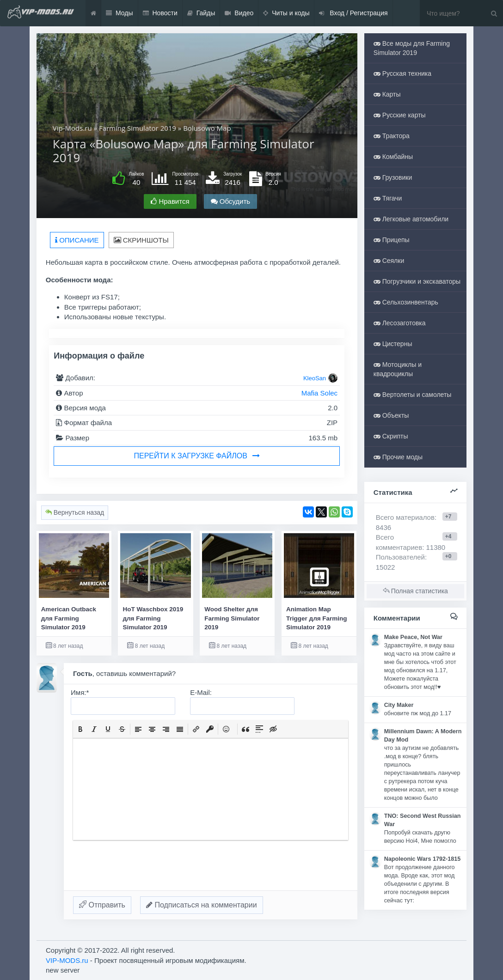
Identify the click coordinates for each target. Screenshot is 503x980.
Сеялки (389, 261)
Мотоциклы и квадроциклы (398, 369)
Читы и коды (286, 13)
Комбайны (393, 157)
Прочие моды (398, 457)
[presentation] (80, 729)
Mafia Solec (319, 393)
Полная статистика (415, 591)
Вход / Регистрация (353, 13)
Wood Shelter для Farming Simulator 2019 (232, 618)
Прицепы (392, 240)
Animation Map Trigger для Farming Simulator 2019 (317, 618)
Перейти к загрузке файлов (197, 456)
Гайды (201, 13)
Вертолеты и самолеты (413, 395)
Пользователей (400, 557)
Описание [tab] (77, 240)
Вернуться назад (75, 512)
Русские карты (400, 115)
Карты (387, 94)
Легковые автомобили (411, 219)
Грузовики (393, 177)
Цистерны (393, 344)
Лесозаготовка (400, 323)
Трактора (392, 136)
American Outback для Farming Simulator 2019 (69, 618)
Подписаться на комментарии (202, 905)
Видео (239, 13)
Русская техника (402, 73)
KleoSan (315, 378)
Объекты (391, 415)
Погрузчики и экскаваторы (417, 281)
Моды (120, 13)
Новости (160, 13)
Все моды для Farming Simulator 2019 (412, 48)
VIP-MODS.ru (67, 960)
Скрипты (391, 436)
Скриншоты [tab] (141, 240)
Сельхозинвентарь (406, 302)
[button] (80, 729)
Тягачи (388, 198)
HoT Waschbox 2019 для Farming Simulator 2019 (153, 618)
